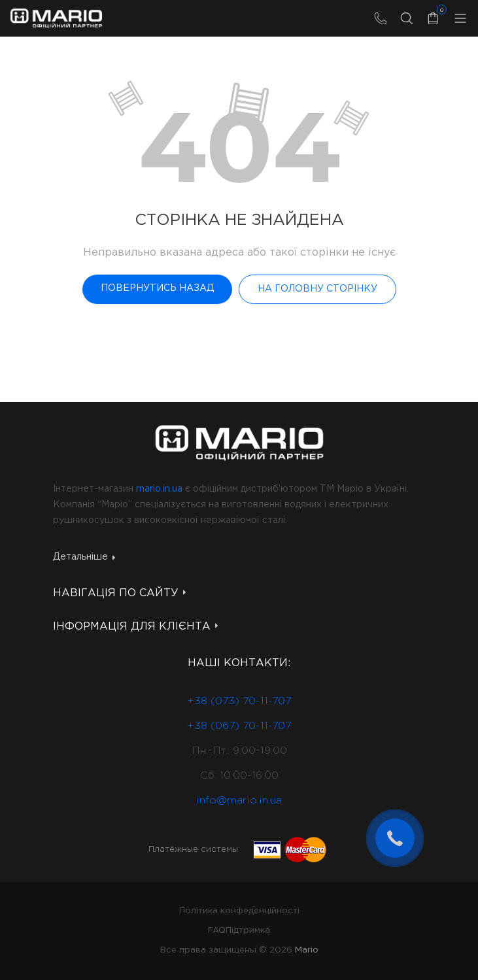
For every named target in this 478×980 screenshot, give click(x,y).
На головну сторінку (317, 289)
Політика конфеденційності (239, 911)
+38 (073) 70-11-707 (239, 701)
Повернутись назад (157, 288)
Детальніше (84, 557)
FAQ (217, 931)
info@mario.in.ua (239, 801)
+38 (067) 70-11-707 (239, 726)
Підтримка (248, 931)
